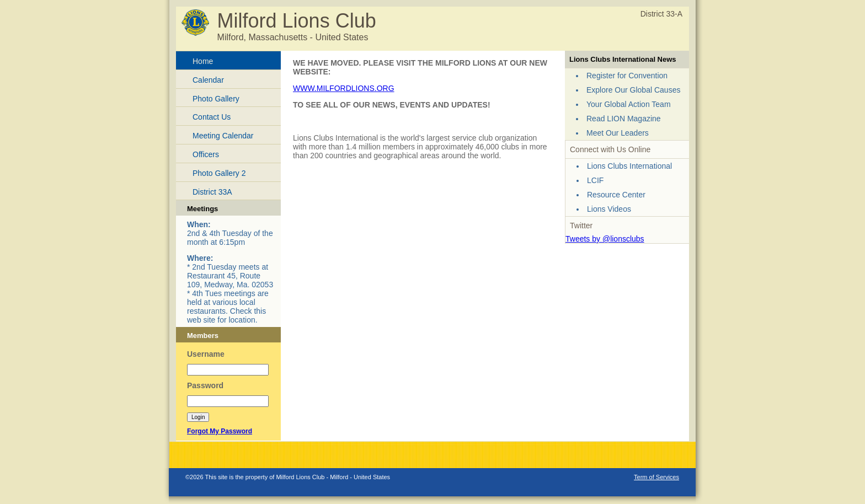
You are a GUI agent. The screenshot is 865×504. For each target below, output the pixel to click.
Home (203, 61)
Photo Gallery (216, 99)
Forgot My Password (220, 431)
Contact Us (212, 117)
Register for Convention (627, 76)
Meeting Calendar (223, 136)
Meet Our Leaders (618, 133)
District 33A (212, 192)
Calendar (208, 80)
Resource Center (616, 195)
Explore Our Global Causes (633, 90)
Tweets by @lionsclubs (605, 239)
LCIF (595, 180)
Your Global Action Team (629, 104)
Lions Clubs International (629, 166)
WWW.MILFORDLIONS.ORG (344, 88)
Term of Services (656, 477)
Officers (206, 154)
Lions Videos (609, 209)
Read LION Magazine (624, 119)
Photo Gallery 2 (219, 173)
